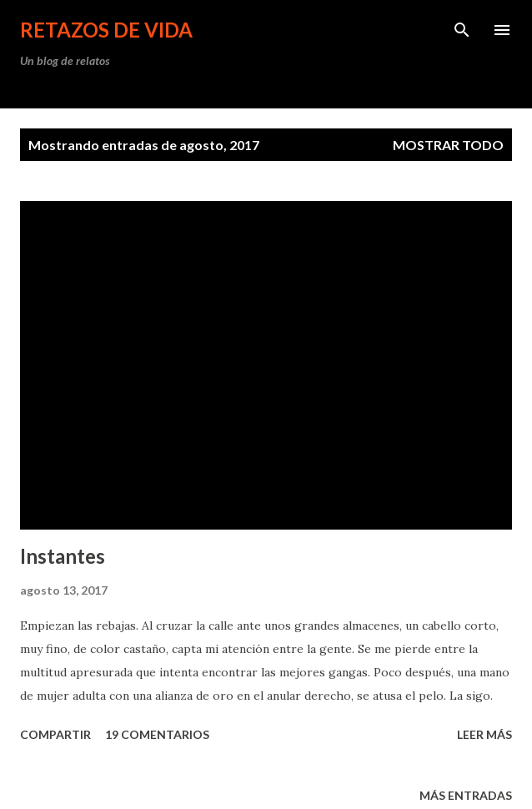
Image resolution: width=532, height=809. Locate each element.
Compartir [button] (55, 734)
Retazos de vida (106, 30)
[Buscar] (462, 30)
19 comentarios (157, 734)
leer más (484, 734)
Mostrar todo (448, 145)
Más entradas (466, 795)
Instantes (63, 556)
